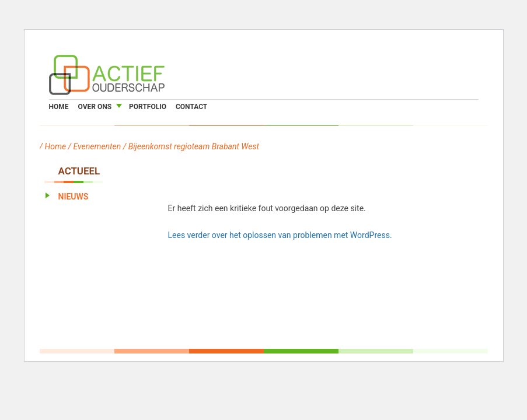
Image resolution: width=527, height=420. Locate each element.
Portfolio (148, 107)
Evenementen (97, 146)
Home (59, 107)
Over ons (95, 107)
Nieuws (74, 197)
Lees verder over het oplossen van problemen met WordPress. (280, 235)
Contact (191, 107)
